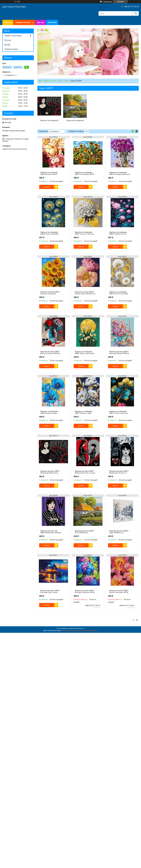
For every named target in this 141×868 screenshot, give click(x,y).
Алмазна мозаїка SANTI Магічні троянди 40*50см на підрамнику (50, 354)
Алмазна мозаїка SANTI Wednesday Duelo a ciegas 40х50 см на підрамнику (85, 473)
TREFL (60, 81)
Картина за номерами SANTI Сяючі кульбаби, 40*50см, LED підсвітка (50, 234)
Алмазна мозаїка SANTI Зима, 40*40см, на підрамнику (119, 533)
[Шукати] (136, 13)
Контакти (52, 22)
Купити (47, 187)
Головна (8, 22)
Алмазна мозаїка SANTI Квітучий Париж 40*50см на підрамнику (119, 354)
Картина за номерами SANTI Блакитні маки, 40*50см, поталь (49, 413)
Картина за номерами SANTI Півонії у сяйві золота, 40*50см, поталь (85, 413)
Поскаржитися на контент (70, 631)
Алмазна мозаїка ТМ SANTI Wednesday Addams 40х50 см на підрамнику (51, 533)
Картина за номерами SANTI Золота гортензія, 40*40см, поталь (84, 234)
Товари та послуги (49, 81)
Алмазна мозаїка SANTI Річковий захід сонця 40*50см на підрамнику (50, 592)
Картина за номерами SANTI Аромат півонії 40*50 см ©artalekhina (49, 174)
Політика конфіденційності (89, 631)
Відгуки (7, 45)
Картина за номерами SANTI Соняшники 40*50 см (84, 174)
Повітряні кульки (11, 49)
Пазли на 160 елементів (49, 121)
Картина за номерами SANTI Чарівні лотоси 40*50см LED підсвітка (118, 234)
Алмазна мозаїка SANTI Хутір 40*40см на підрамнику (84, 533)
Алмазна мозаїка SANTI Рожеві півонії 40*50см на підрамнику (85, 294)
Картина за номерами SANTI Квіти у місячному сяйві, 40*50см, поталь (85, 354)
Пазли (67, 81)
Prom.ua (82, 628)
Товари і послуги (23, 22)
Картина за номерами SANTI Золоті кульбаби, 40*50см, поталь (119, 294)
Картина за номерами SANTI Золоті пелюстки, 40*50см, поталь (119, 413)
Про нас (41, 22)
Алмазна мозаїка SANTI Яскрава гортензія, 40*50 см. (85, 592)
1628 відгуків (107, 2)
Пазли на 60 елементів (75, 121)
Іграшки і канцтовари (13, 36)
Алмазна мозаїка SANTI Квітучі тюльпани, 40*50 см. (119, 592)
